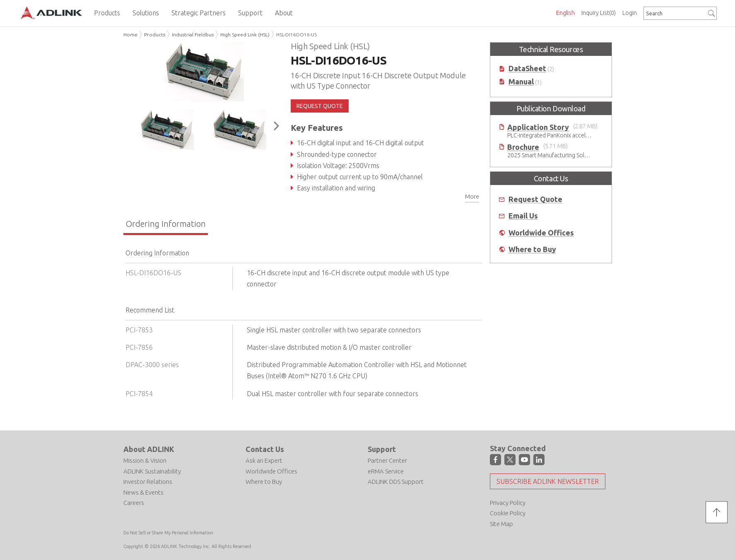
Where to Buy (532, 249)
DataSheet (527, 68)
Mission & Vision (145, 460)
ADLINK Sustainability (152, 471)
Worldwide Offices (541, 233)
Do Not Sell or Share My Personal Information (168, 533)
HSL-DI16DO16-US (296, 35)
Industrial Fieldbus (193, 35)
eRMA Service (386, 471)
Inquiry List (599, 13)
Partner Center (387, 460)
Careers (134, 503)
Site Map (501, 524)
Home (130, 35)
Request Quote (535, 199)
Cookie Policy (508, 513)
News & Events (143, 492)
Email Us (523, 216)
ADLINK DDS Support (396, 482)
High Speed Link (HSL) (245, 35)
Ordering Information (166, 224)
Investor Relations (148, 482)
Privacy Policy (508, 503)
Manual (521, 82)
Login (630, 13)
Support (382, 449)
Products (155, 35)
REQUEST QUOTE (320, 106)
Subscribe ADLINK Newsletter (548, 481)
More (472, 197)
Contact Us (265, 449)
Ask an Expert (264, 460)
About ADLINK (149, 449)
